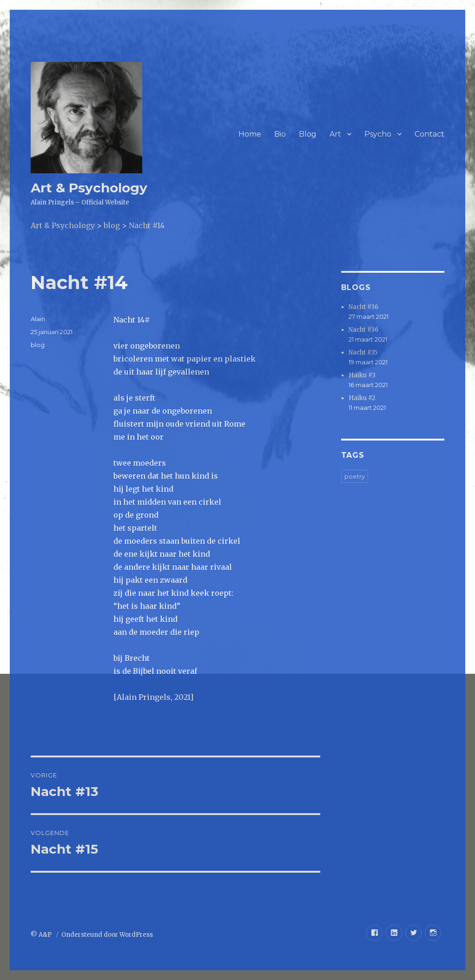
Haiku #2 (362, 398)
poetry (355, 476)
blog (38, 345)
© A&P (42, 935)
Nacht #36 (363, 307)
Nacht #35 (363, 352)
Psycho (378, 134)
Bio (280, 134)
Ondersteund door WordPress (107, 935)
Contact (429, 134)
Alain (38, 319)
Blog (308, 134)
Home (250, 134)
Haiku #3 (362, 375)
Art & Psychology (89, 188)
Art (335, 134)
